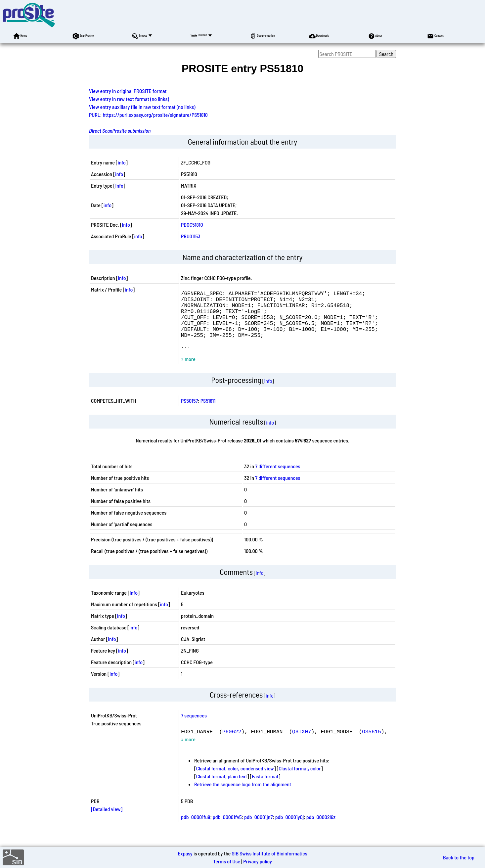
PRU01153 (191, 236)
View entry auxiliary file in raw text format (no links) (142, 107)
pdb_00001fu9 (196, 829)
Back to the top (459, 857)
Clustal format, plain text (222, 788)
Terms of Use (227, 861)
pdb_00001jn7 (258, 829)
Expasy (185, 853)
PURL (95, 115)
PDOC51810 (192, 225)
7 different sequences (278, 478)
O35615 (372, 743)
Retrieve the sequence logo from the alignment (243, 796)
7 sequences (194, 727)
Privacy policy (258, 861)
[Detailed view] (107, 821)
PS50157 (189, 412)
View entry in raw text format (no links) (129, 99)
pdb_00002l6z (321, 829)
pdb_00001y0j (290, 829)
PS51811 (208, 412)
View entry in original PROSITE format (128, 91)
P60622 (232, 743)
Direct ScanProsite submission (120, 131)
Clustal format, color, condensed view (235, 780)
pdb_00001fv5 (227, 829)
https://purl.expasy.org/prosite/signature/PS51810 (155, 115)
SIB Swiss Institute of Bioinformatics (269, 853)
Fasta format (265, 788)
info (122, 162)
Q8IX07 (302, 743)
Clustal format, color (300, 780)
